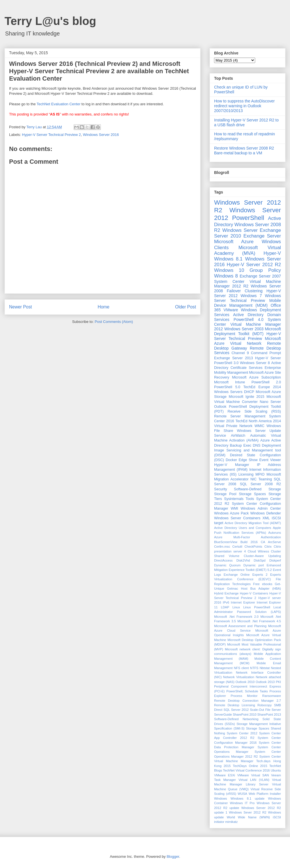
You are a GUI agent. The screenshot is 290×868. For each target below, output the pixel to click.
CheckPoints (253, 547)
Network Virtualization (239, 677)
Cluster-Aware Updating (262, 556)
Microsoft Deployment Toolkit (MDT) (248, 331)
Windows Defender (266, 513)
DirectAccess (223, 560)
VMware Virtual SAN (253, 775)
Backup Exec (241, 445)
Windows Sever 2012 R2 (248, 812)
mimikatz (231, 822)
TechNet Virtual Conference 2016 (246, 770)
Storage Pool (225, 494)
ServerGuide (223, 714)
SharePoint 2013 (269, 714)
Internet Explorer (243, 602)
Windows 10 (229, 270)
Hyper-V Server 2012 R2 (254, 265)
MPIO (260, 474)
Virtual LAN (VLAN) (254, 780)
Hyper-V (272, 253)
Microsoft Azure (234, 242)
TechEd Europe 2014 (262, 387)
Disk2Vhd (243, 560)
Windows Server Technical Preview (248, 298)
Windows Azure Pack (231, 513)
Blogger (173, 857)
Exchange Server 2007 (260, 276)
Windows (220, 798)
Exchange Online (237, 575)
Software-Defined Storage (257, 489)
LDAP (225, 607)
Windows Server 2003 (244, 329)
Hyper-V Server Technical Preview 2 (52, 135)
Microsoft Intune (230, 382)
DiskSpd (260, 560)
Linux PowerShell (257, 607)
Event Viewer (270, 460)
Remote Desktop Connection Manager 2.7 (248, 701)
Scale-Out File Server (266, 710)
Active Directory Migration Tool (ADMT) (253, 523)
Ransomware (272, 696)
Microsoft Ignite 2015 (247, 397)
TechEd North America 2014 (258, 421)
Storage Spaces (252, 494)
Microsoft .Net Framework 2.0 (236, 617)
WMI (234, 508)
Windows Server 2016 (101, 135)
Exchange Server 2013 (234, 358)
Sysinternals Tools (239, 499)
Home (104, 307)
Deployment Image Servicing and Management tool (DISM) (248, 450)
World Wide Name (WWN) (248, 817)
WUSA (242, 794)
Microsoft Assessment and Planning (240, 626)
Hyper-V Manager (232, 465)
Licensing (246, 474)
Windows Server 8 (255, 363)
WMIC (260, 426)
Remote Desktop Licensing (234, 705)
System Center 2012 (242, 733)
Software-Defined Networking (236, 719)
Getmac (232, 589)
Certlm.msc (222, 547)
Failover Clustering (245, 291)
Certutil (237, 547)
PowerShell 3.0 (226, 363)
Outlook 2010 (245, 682)
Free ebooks (263, 584)
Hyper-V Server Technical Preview (248, 336)
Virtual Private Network (233, 426)
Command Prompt (266, 353)
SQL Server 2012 (236, 710)
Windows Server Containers (237, 518)
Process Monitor (244, 696)
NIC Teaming (261, 479)
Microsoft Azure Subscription (256, 377)
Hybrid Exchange (226, 593)
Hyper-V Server (268, 358)
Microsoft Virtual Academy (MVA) (248, 250)
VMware (231, 310)
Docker (231, 460)
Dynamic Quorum (227, 565)
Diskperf (275, 560)
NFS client (241, 668)
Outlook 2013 (265, 682)
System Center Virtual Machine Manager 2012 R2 (248, 284)
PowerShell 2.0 (266, 382)
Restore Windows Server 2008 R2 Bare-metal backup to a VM (244, 151)
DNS (257, 445)
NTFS (254, 668)
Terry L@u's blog (50, 21)
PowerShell (248, 218)
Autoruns (275, 533)
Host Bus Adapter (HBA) (261, 589)
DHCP (249, 392)
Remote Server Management (240, 416)
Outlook (220, 407)
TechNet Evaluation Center (58, 104)
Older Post (185, 307)
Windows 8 (226, 276)
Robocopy (265, 705)
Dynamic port (254, 565)
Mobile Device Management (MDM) (248, 303)
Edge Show (248, 460)
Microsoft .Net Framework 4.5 (259, 621)
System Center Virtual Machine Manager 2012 (248, 324)
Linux (236, 607)
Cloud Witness (258, 551)
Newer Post (21, 307)
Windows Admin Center (261, 508)
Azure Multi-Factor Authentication (248, 537)
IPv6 (226, 602)
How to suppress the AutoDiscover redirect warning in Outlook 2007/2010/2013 (244, 106)
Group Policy (265, 270)
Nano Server (270, 402)
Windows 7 (251, 296)
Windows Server (240, 230)
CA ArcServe (271, 542)
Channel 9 (240, 353)
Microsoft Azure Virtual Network (248, 341)
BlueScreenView (226, 542)
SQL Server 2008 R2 (260, 484)
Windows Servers (228, 392)
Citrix (268, 547)
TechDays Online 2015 (250, 766)
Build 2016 (249, 542)
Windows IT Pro (242, 803)
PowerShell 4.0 (249, 320)
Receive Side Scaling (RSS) (254, 411)
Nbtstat (265, 668)
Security (221, 489)
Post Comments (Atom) (114, 322)
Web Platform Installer (265, 794)
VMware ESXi (225, 775)
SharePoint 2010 (245, 714)
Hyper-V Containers (254, 593)
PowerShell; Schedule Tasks (247, 691)
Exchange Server (262, 236)
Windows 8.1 (228, 259)
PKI (278, 682)
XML (266, 518)
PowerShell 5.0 (227, 387)
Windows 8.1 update (248, 798)
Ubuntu (276, 770)
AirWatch (238, 436)
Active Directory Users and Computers (243, 528)
